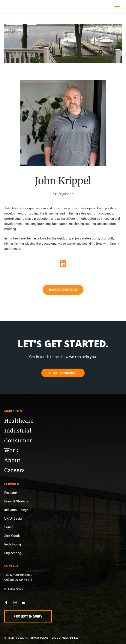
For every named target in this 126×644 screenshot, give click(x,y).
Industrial (18, 431)
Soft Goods (12, 536)
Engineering (13, 553)
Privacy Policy (39, 638)
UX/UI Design (14, 519)
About (12, 460)
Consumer (18, 441)
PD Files (73, 638)
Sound (9, 527)
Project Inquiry (28, 616)
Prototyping (13, 544)
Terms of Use (58, 638)
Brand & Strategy (16, 501)
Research (11, 493)
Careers (15, 470)
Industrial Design (16, 510)
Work (11, 450)
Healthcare (19, 421)
